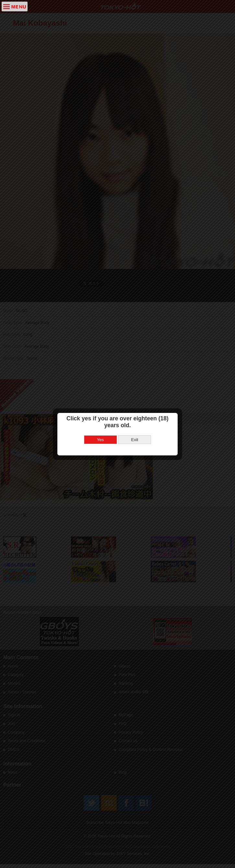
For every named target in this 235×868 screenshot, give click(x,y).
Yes (100, 380)
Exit (135, 380)
